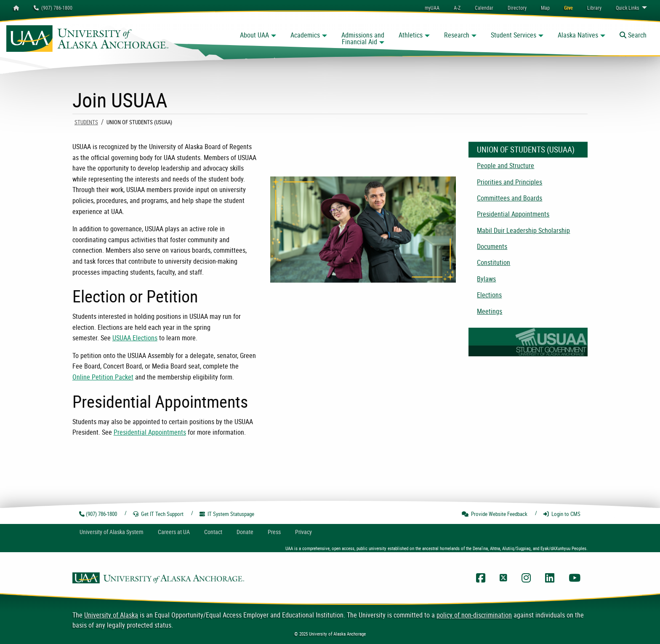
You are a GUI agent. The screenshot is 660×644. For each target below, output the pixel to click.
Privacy (303, 532)
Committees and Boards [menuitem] (510, 198)
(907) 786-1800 (53, 8)
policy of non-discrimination (474, 615)
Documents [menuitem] (492, 246)
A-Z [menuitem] (457, 8)
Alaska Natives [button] (578, 35)
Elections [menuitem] (489, 295)
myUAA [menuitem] (432, 8)
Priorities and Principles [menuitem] (510, 182)
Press (274, 532)
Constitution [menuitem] (494, 262)
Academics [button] (305, 35)
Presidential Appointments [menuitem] (513, 214)
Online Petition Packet (103, 377)
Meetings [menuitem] (490, 311)
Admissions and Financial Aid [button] (363, 38)
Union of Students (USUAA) (526, 150)
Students (86, 122)
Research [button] (457, 35)
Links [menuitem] (627, 8)
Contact (213, 532)
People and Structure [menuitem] (506, 166)
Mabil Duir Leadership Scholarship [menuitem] (523, 230)
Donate (245, 532)
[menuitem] (484, 8)
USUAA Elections (135, 338)
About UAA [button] (254, 35)
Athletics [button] (411, 35)
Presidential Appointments (150, 432)
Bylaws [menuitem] (486, 279)
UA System (112, 532)
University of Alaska (111, 615)
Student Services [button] (514, 35)
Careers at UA (174, 532)
